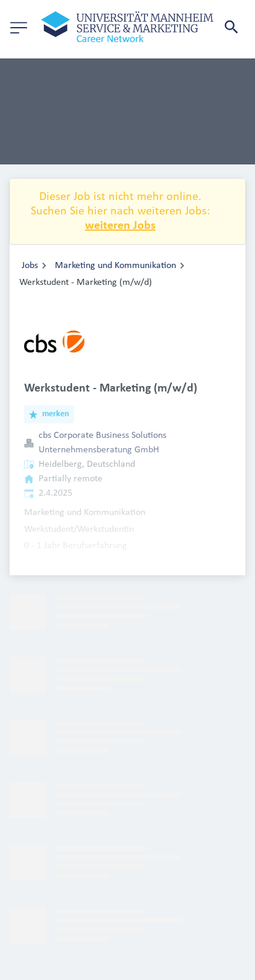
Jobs (30, 266)
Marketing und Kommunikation (115, 266)
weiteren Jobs (120, 226)
